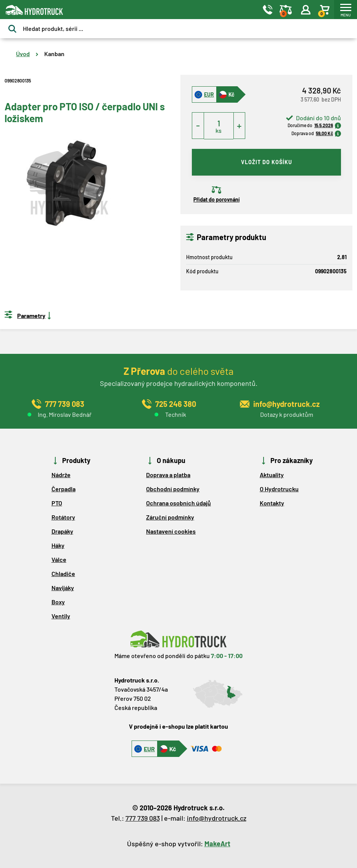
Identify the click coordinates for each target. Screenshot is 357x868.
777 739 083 (143, 818)
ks (219, 130)
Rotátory (63, 517)
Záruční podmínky (170, 517)
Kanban (54, 54)
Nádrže (61, 475)
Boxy (58, 602)
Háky (58, 545)
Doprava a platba (168, 475)
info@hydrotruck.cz (217, 818)
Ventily (61, 616)
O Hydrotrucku (279, 489)
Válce (59, 559)
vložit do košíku (267, 162)
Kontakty (272, 503)
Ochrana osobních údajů (178, 503)
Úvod (23, 54)
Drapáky (62, 531)
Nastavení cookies (171, 531)
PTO (57, 503)
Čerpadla (64, 489)
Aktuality (272, 475)
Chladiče (63, 574)
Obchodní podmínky (173, 489)
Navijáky (63, 588)
